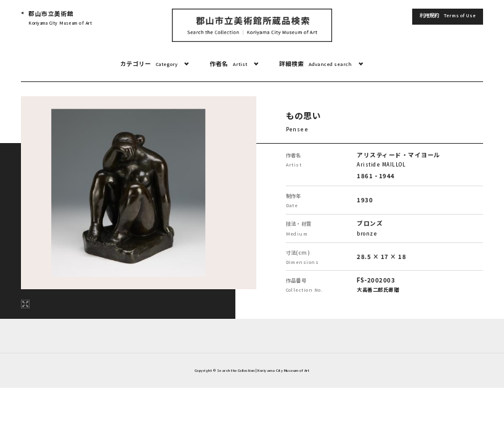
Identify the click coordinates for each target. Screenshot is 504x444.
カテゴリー (149, 64)
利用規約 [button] (448, 15)
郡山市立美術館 (60, 18)
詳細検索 (315, 64)
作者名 (228, 64)
